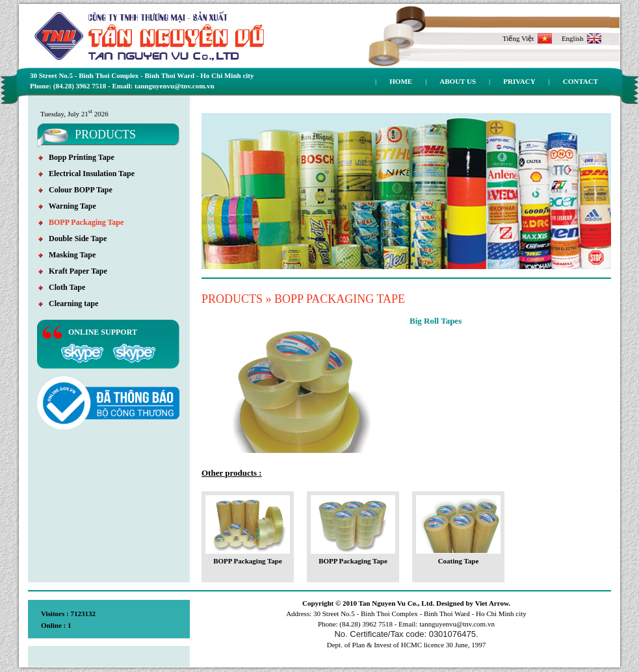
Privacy (519, 81)
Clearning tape (68, 304)
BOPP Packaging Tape (81, 222)
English (581, 38)
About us (458, 81)
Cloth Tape (62, 287)
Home (401, 81)
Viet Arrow (492, 603)
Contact (580, 81)
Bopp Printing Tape (76, 157)
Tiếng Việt (527, 38)
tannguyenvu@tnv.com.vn (457, 624)
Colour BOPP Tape (75, 190)
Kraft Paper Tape (73, 271)
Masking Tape (67, 255)
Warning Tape (67, 206)
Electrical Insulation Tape (86, 174)
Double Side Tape (72, 239)
